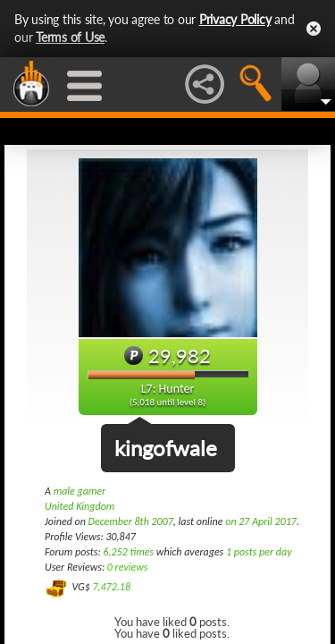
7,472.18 (111, 587)
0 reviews (128, 567)
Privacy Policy (235, 19)
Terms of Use (70, 37)
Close (314, 29)
